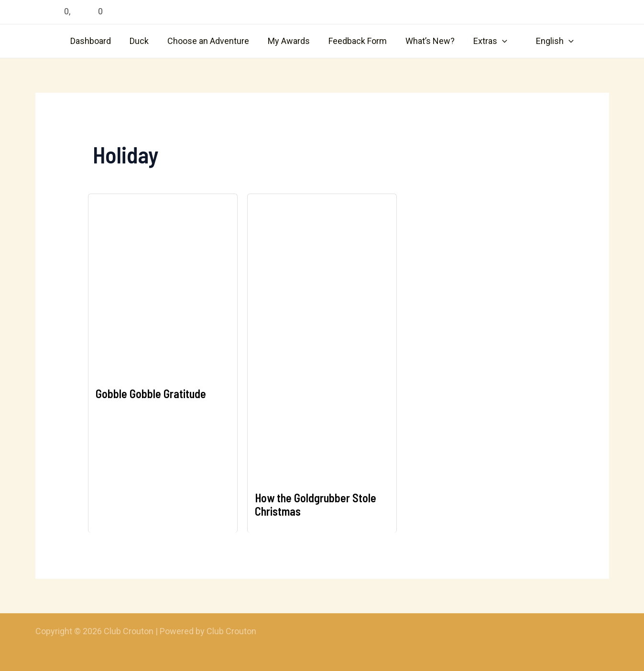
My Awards (290, 41)
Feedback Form (357, 41)
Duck (143, 41)
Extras (487, 41)
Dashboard (96, 41)
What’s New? (428, 41)
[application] (499, 41)
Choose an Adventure (211, 41)
